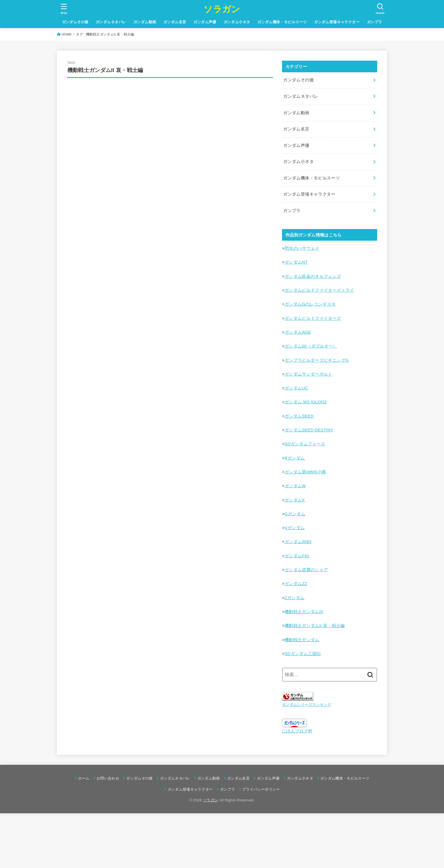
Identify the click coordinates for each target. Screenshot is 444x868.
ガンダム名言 (175, 22)
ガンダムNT (296, 262)
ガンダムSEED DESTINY (309, 430)
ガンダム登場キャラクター (337, 22)
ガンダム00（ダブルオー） (311, 346)
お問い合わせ (108, 778)
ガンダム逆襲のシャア (306, 570)
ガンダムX (295, 500)
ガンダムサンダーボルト (309, 374)
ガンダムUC (296, 388)
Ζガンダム (295, 598)
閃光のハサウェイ (302, 248)
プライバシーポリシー (261, 789)
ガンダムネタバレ (111, 22)
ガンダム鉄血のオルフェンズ (313, 276)
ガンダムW (295, 486)
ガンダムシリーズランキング (307, 705)
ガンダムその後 (75, 22)
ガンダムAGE (298, 332)
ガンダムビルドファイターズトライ (319, 290)
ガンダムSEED (299, 416)
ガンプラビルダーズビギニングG (317, 360)
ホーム (84, 778)
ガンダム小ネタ (237, 22)
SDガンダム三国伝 (303, 654)
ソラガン (222, 9)
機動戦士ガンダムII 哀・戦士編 (315, 626)
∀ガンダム (295, 458)
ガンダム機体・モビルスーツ (282, 22)
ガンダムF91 (297, 556)
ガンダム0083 (298, 542)
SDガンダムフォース (305, 444)
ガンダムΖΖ (296, 584)
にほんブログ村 (297, 731)
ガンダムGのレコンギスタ (310, 304)
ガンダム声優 (205, 22)
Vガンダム (295, 528)
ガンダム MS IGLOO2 (306, 402)
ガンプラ (375, 22)
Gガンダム (295, 514)
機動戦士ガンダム (302, 640)
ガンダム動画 (145, 22)
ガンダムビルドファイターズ (313, 318)
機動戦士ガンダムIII (304, 612)
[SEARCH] (380, 9)
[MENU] (64, 9)
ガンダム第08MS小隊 (305, 472)
